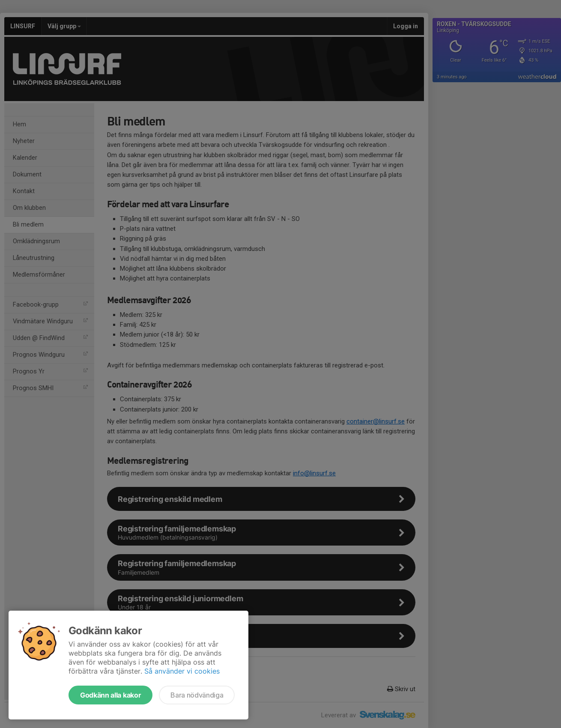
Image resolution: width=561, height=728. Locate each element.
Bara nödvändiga (197, 695)
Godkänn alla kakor (110, 695)
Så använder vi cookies (182, 671)
